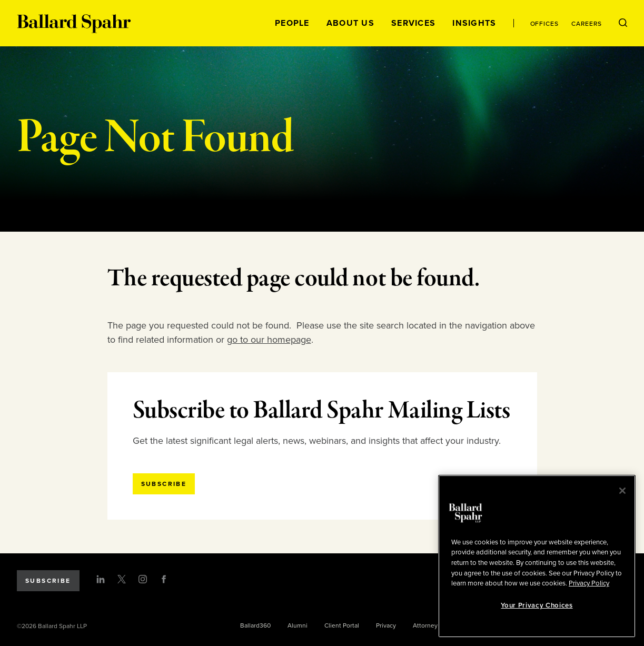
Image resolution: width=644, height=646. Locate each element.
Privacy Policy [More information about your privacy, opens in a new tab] (589, 583)
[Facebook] (164, 579)
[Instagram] (143, 579)
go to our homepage (269, 340)
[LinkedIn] (101, 579)
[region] (537, 556)
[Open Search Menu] (623, 23)
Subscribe (48, 581)
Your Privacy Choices (537, 605)
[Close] (622, 491)
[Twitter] (122, 579)
